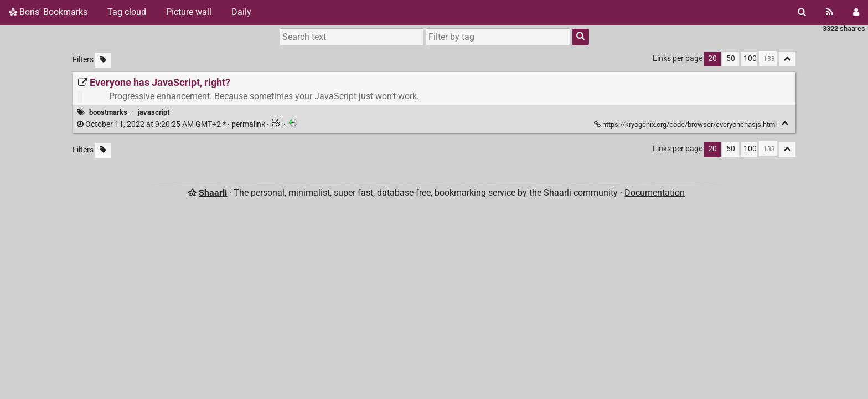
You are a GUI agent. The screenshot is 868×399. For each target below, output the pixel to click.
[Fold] (785, 123)
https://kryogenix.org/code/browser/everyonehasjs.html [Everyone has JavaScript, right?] (686, 124)
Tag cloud (127, 12)
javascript (154, 112)
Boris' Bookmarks (48, 12)
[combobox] (498, 37)
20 (712, 58)
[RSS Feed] (830, 12)
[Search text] (352, 37)
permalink (172, 124)
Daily (241, 12)
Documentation (655, 193)
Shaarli (213, 193)
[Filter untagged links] (103, 60)
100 (750, 58)
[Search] (802, 12)
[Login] (856, 12)
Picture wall (189, 12)
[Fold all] (787, 59)
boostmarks (108, 112)
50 (731, 58)
